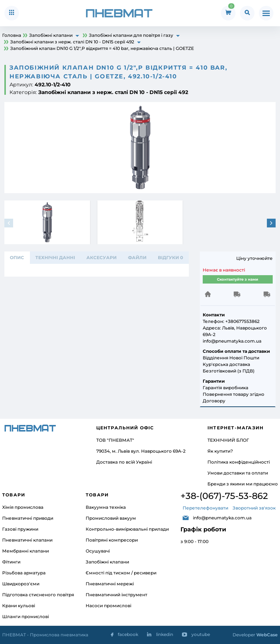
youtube (201, 634)
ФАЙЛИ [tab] (137, 257)
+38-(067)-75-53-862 (224, 496)
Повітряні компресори (112, 540)
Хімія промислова (23, 507)
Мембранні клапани (26, 551)
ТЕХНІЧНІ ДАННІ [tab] (55, 257)
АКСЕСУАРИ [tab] (102, 257)
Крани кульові (19, 606)
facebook (128, 634)
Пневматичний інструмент (116, 595)
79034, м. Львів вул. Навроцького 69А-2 (141, 451)
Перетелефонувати (205, 508)
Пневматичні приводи (28, 518)
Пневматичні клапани (27, 540)
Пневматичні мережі (110, 584)
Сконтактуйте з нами (238, 279)
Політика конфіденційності (239, 462)
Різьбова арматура (24, 573)
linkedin (165, 634)
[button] (271, 223)
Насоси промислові (108, 606)
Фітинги (11, 562)
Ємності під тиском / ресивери (121, 573)
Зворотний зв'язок (254, 508)
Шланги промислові (26, 616)
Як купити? (220, 451)
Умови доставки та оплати (238, 473)
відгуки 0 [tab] (170, 257)
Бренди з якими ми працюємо (243, 484)
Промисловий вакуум (111, 518)
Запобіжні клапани (107, 562)
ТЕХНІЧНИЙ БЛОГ (228, 440)
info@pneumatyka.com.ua (222, 518)
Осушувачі (98, 551)
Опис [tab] (17, 257)
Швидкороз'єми (21, 584)
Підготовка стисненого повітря (38, 595)
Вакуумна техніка (106, 507)
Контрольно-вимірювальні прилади (127, 529)
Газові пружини (20, 529)
